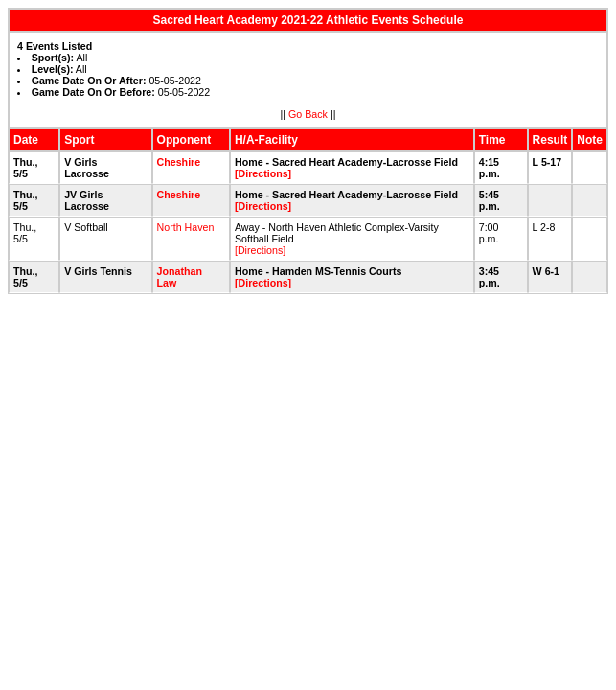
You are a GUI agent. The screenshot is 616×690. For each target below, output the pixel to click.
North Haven (186, 227)
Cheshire (179, 162)
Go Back (308, 114)
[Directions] (263, 173)
